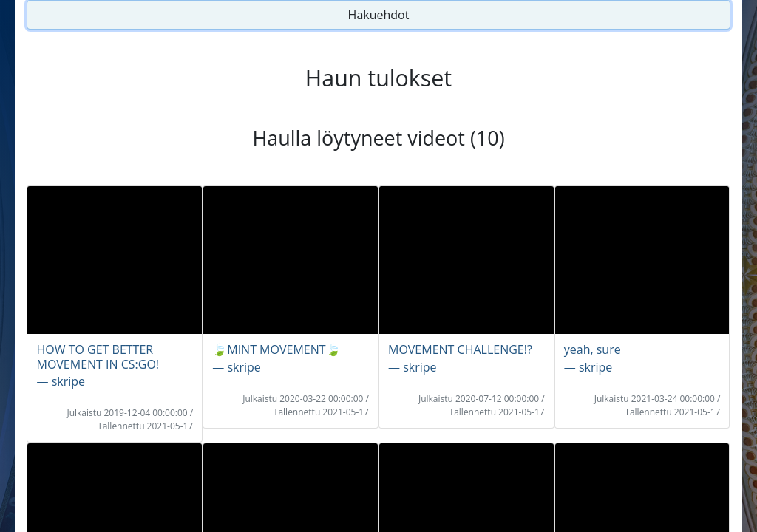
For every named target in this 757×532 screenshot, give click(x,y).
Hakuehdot (379, 15)
